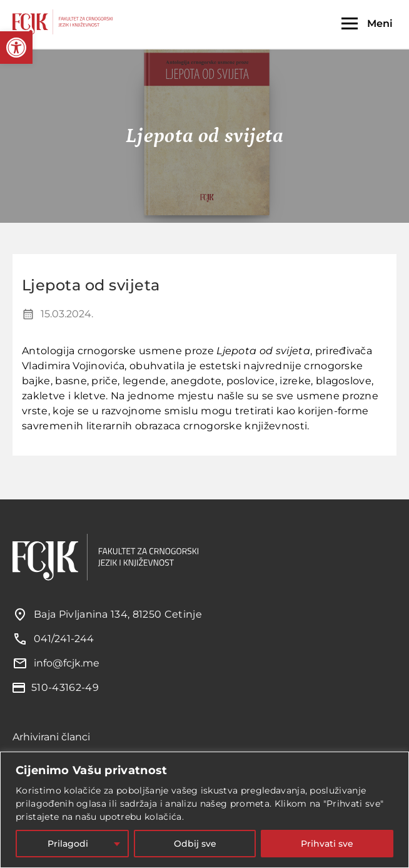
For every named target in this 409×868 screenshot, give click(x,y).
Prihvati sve (327, 844)
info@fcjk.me (67, 663)
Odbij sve (195, 844)
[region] (204, 810)
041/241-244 (64, 639)
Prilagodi (68, 844)
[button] (16, 48)
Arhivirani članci (51, 737)
